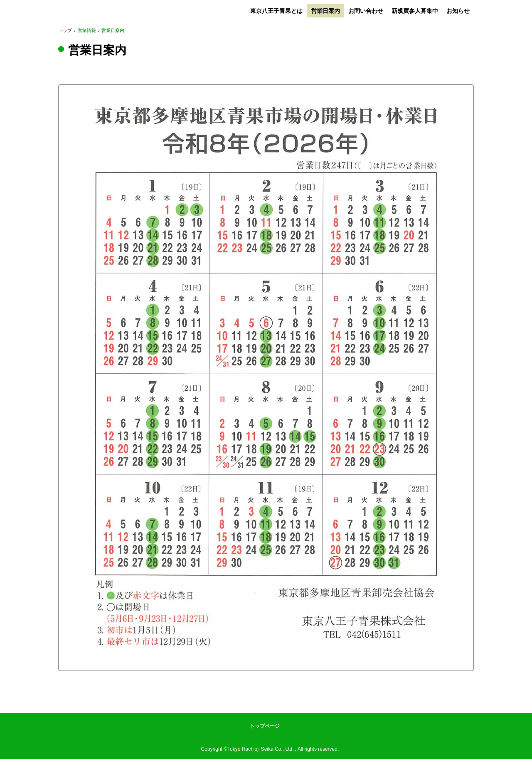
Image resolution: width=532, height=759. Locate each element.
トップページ (265, 726)
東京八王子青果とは (276, 11)
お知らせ (458, 11)
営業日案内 (325, 11)
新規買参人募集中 (415, 11)
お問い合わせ (366, 11)
